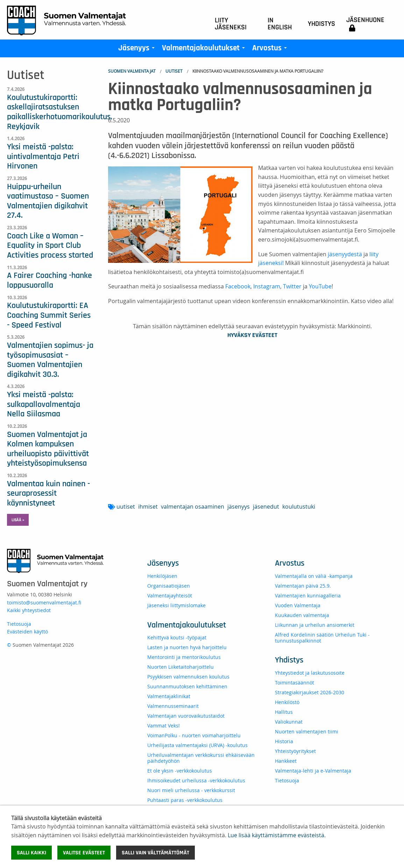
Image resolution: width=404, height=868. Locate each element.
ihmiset (148, 507)
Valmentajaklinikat (169, 696)
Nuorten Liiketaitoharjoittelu (180, 667)
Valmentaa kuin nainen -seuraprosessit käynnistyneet (48, 493)
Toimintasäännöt (295, 683)
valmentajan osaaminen (193, 507)
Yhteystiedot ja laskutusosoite (310, 673)
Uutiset (174, 71)
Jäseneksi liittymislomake (176, 605)
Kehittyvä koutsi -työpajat (177, 637)
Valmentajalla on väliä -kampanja (314, 576)
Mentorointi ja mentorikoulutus (184, 657)
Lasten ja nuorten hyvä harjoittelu (187, 647)
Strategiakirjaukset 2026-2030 (310, 692)
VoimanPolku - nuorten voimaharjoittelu (194, 735)
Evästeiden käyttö (27, 632)
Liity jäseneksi (231, 24)
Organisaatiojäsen (169, 586)
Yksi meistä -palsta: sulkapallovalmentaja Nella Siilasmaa (44, 404)
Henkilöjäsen (162, 576)
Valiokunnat (289, 722)
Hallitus (284, 712)
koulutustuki (299, 507)
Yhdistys (321, 24)
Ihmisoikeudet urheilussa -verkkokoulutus (196, 780)
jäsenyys (239, 507)
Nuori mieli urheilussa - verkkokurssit (191, 790)
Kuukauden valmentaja (302, 615)
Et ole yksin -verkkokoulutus (180, 771)
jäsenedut (266, 507)
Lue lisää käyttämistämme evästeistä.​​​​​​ (277, 835)
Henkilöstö (287, 702)
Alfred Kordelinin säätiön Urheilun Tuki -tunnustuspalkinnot (322, 638)
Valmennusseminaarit (173, 706)
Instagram (267, 286)
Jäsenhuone (365, 24)
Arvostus (271, 50)
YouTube (320, 286)
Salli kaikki (31, 853)
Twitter (292, 286)
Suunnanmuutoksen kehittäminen (187, 686)
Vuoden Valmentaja (298, 605)
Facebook (238, 286)
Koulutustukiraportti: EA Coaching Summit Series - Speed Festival (49, 315)
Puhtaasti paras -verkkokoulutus (185, 800)
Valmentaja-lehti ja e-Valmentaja (313, 771)
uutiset (126, 507)
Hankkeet (286, 761)
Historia (284, 741)
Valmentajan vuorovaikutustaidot (186, 716)
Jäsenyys (138, 50)
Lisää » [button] (18, 520)
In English (280, 24)
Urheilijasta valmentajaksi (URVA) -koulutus (197, 745)
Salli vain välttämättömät (155, 853)
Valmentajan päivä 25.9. (303, 586)
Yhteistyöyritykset (295, 751)
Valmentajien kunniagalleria (308, 596)
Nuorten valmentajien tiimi (307, 731)
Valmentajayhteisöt (170, 596)
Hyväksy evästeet (252, 335)
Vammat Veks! (164, 726)
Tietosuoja (19, 624)
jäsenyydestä (345, 254)
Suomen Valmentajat (132, 71)
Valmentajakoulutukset (205, 50)
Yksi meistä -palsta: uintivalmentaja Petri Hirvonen (43, 156)
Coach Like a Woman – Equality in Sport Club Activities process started (50, 246)
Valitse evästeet (84, 853)
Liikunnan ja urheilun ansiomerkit (315, 625)
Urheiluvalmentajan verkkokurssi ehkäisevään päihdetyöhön (201, 758)
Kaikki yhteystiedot (29, 610)
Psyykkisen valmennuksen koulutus (188, 677)
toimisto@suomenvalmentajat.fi (44, 602)
